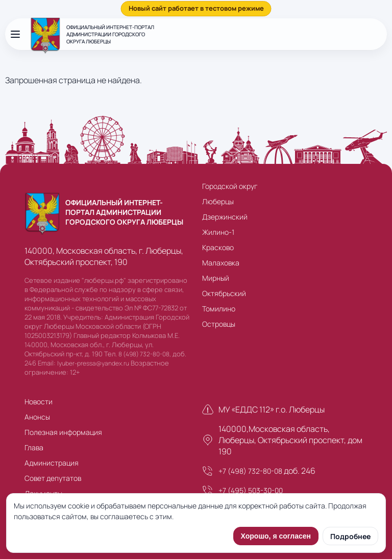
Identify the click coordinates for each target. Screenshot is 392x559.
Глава (34, 447)
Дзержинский (225, 217)
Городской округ (230, 186)
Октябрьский (224, 293)
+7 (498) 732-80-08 (250, 471)
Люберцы (218, 201)
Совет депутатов (53, 478)
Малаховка (221, 263)
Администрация (52, 463)
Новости (39, 402)
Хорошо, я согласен (276, 536)
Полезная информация (63, 432)
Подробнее (350, 536)
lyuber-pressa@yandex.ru (93, 363)
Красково (218, 247)
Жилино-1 (218, 232)
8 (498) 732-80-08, (145, 354)
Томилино (219, 309)
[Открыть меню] (15, 34)
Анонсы (37, 417)
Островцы (219, 324)
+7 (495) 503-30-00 (251, 490)
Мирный (216, 278)
